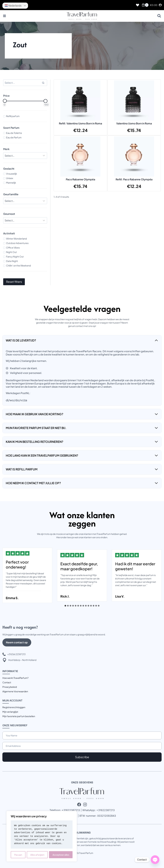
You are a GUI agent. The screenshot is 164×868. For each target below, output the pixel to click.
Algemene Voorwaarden (15, 691)
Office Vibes (13, 248)
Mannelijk (11, 183)
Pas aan (18, 855)
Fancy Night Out (15, 257)
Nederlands (13, 6)
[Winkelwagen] (145, 5)
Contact (7, 682)
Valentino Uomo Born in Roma (134, 123)
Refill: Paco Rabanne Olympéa (134, 179)
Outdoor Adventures (17, 243)
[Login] (160, 5)
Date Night (12, 261)
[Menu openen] (5, 16)
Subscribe (82, 757)
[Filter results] (25, 156)
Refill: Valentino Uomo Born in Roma (80, 123)
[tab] (65, 606)
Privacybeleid (10, 687)
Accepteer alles (61, 855)
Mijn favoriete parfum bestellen (19, 716)
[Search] (43, 83)
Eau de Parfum (14, 137)
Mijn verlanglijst (10, 712)
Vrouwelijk (12, 174)
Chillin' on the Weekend (18, 265)
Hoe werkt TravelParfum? (15, 678)
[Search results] (25, 83)
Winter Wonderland (16, 239)
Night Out (11, 252)
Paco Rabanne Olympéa (80, 179)
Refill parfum (13, 116)
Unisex (10, 178)
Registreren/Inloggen (14, 707)
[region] (42, 836)
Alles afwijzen (37, 855)
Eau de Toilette (14, 133)
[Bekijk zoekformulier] (159, 16)
